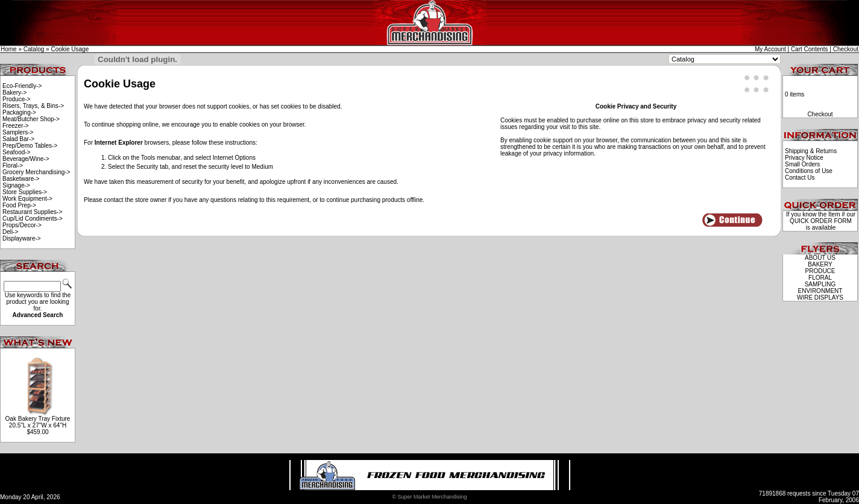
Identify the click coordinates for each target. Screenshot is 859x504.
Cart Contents (810, 49)
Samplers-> (18, 132)
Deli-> (10, 232)
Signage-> (16, 185)
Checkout (846, 49)
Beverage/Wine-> (26, 159)
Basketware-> (21, 179)
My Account (770, 49)
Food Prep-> (19, 205)
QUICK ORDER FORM (821, 221)
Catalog (34, 49)
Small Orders (802, 164)
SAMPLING (820, 284)
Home (9, 49)
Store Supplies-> (25, 192)
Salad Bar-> (18, 139)
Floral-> (13, 165)
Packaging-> (19, 112)
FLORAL (820, 278)
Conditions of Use (809, 171)
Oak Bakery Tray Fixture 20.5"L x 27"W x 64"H (38, 422)
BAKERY (820, 264)
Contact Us (800, 178)
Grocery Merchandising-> (36, 172)
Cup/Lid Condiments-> (33, 219)
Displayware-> (22, 238)
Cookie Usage (70, 49)
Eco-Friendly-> (22, 86)
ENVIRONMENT (820, 291)
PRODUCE (820, 271)
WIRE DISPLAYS (820, 298)
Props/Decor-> (22, 225)
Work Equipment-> (27, 199)
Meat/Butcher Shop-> (31, 119)
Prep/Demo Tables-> (30, 146)
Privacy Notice (804, 158)
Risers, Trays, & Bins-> (33, 106)
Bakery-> (14, 93)
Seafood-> (16, 152)
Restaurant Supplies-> (32, 212)
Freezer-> (16, 126)
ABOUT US (820, 258)
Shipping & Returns (811, 151)
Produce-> (16, 99)
